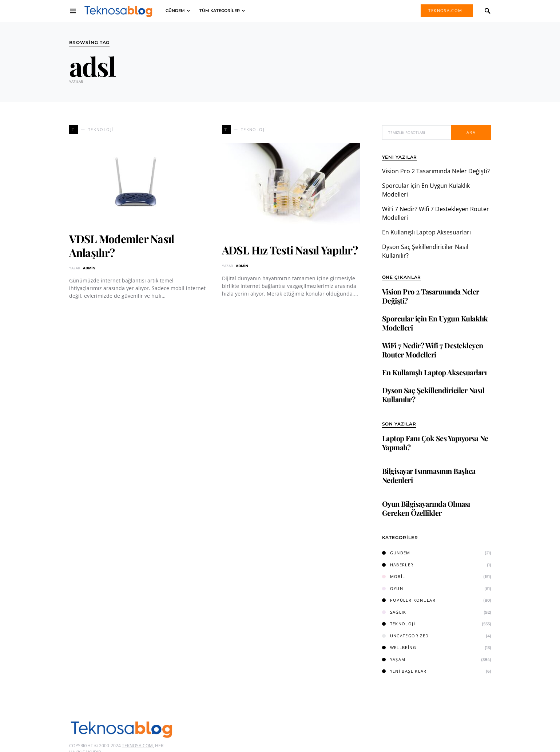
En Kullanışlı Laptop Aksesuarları (426, 232)
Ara (471, 132)
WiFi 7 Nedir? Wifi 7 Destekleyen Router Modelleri (433, 350)
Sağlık (394, 612)
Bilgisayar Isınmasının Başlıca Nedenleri (429, 475)
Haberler (398, 565)
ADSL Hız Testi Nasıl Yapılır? (290, 250)
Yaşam (394, 659)
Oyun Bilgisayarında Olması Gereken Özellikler (426, 508)
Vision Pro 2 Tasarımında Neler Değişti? (436, 171)
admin (89, 268)
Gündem (396, 553)
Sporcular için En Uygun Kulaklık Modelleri (435, 323)
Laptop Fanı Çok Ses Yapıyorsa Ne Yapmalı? (435, 443)
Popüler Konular (409, 600)
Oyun (393, 588)
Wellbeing (399, 647)
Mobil (394, 576)
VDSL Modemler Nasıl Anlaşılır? (122, 246)
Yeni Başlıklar (404, 671)
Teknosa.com (445, 10)
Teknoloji (399, 624)
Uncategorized (406, 636)
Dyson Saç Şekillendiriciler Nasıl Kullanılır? (433, 395)
